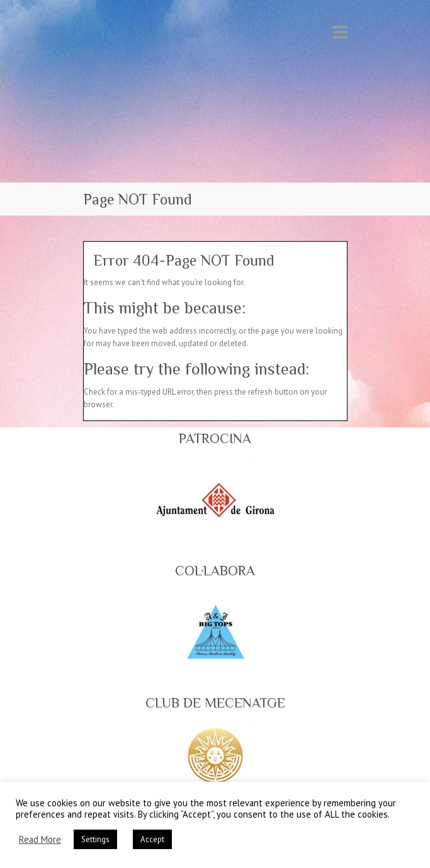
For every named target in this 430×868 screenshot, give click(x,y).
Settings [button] (95, 839)
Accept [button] (152, 839)
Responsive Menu (340, 32)
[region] (215, 500)
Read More (40, 840)
